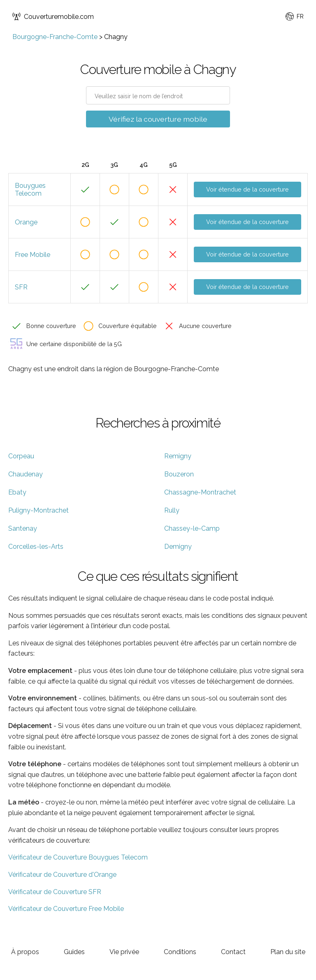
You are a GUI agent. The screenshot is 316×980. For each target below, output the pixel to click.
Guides (74, 952)
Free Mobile (33, 255)
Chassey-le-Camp (192, 528)
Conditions (180, 952)
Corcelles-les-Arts (36, 547)
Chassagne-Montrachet (200, 492)
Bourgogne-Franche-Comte (55, 37)
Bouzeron (179, 474)
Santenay (23, 528)
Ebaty (17, 492)
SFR (21, 287)
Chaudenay (26, 474)
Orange (26, 222)
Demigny (178, 547)
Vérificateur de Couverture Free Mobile (66, 909)
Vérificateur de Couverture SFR (55, 892)
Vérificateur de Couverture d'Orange (62, 875)
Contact (233, 952)
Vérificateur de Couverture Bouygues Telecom (78, 857)
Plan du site (288, 952)
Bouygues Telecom (30, 190)
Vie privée (124, 952)
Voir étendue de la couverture (247, 189)
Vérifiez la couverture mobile (158, 119)
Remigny (178, 456)
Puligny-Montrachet (38, 510)
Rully (172, 510)
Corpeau (21, 456)
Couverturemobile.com (53, 16)
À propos (25, 952)
